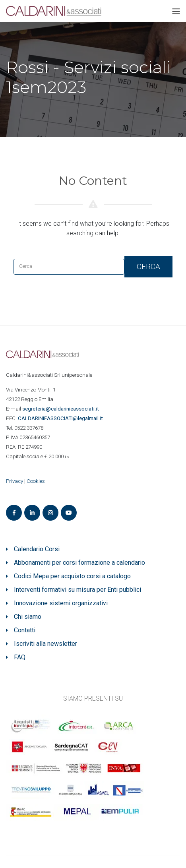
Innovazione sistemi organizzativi (61, 603)
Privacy (15, 481)
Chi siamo (28, 617)
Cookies (36, 481)
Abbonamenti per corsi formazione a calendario (79, 563)
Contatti (25, 630)
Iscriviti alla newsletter (46, 644)
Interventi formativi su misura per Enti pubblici (77, 590)
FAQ (20, 657)
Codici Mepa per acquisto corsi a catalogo (72, 576)
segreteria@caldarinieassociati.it (61, 409)
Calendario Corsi (37, 549)
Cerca (148, 266)
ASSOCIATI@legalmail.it (62, 418)
